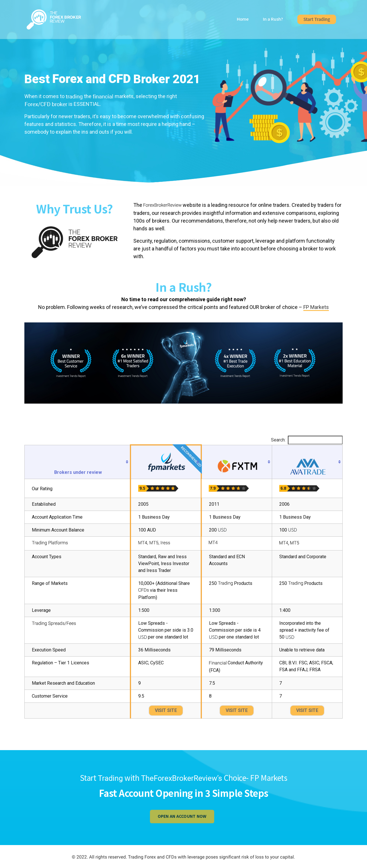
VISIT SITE (166, 710)
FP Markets (316, 307)
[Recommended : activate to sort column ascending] (166, 462)
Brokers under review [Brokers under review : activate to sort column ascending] (78, 472)
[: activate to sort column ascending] (237, 462)
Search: (307, 440)
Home (243, 21)
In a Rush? (273, 21)
